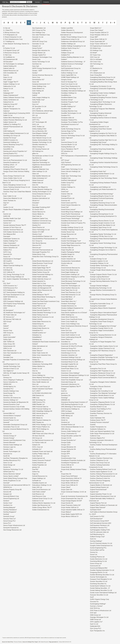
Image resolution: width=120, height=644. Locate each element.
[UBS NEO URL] (5, 2)
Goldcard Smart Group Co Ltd (42, 499)
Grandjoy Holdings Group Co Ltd (72, 227)
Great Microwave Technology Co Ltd (73, 281)
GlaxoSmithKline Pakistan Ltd (42, 236)
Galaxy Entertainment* (11, 95)
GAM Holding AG (9, 131)
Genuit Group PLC (9, 521)
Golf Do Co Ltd (66, 66)
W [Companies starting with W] (94, 23)
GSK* (92, 66)
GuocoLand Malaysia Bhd (99, 568)
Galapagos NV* (8, 93)
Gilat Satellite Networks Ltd (41, 176)
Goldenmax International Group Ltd (73, 41)
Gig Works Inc (37, 158)
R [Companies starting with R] (74, 23)
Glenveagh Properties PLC (41, 252)
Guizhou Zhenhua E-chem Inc (100, 478)
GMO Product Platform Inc (41, 427)
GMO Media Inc (37, 418)
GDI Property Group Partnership (14, 304)
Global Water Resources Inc (42, 322)
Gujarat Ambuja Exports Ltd (99, 487)
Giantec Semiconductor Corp (42, 140)
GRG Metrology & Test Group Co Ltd (73, 407)
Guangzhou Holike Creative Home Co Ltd (104, 346)
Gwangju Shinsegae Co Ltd (99, 617)
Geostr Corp (36, 59)
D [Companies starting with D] (17, 23)
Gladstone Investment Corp (41, 223)
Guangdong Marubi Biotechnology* (102, 194)
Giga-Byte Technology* (40, 160)
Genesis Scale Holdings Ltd (13, 445)
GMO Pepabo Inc (38, 422)
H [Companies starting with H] (33, 23)
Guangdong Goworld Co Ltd (99, 127)
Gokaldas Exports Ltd (39, 483)
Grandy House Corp (68, 232)
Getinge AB (36, 93)
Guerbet (93, 425)
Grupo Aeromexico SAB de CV (71, 478)
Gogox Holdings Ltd (39, 478)
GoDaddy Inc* (37, 449)
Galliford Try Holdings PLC (12, 124)
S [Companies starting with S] (78, 23)
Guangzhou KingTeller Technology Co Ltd (104, 357)
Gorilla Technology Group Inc (71, 129)
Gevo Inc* (36, 104)
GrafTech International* (69, 180)
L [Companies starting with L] (49, 23)
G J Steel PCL (8, 30)
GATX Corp (7, 252)
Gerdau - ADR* (37, 71)
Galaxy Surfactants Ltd (11, 100)
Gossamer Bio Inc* (67, 133)
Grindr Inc (64, 420)
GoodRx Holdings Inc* (68, 106)
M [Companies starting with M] (53, 23)
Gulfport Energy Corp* (97, 537)
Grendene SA (66, 395)
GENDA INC (7, 384)
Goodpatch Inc (66, 104)
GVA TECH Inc (95, 608)
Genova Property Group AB (12, 490)
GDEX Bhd (7, 299)
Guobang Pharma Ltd (97, 557)
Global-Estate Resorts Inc (41, 328)
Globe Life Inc (37, 348)
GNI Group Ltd (37, 438)
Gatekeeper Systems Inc (11, 239)
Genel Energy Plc (9, 393)
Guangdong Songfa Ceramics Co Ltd (102, 223)
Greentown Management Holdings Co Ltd (75, 375)
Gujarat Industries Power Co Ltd (101, 494)
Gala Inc (6, 91)
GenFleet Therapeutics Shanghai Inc (15, 458)
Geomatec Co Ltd (38, 44)
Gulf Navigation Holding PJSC (100, 530)
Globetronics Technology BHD (42, 364)
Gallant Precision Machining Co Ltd (15, 120)
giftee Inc (35, 154)
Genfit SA (6, 456)
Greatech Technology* (68, 304)
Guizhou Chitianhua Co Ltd (99, 460)
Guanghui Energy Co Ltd (98, 259)
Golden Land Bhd (67, 28)
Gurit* (92, 597)
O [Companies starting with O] (61, 23)
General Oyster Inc (10, 418)
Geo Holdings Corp (39, 33)
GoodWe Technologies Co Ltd (71, 113)
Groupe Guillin (66, 443)
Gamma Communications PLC (13, 156)
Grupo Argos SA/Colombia (70, 481)
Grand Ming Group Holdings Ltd (72, 212)
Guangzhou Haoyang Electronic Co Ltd (103, 335)
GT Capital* (94, 71)
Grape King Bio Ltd (67, 250)
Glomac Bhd (36, 373)
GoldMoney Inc (66, 50)
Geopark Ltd (36, 46)
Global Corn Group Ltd (40, 266)
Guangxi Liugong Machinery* (100, 277)
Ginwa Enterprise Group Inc (41, 194)
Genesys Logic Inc (9, 447)
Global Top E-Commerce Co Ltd (43, 317)
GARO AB (7, 216)
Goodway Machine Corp (69, 111)
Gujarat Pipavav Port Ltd (98, 503)
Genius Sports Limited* (11, 476)
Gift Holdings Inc (38, 151)
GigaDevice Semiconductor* (42, 165)
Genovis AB (7, 492)
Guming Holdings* (96, 541)
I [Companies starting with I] (37, 23)
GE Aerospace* (8, 310)
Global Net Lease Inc (39, 299)
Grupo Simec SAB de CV (98, 39)
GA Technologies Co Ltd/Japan (14, 64)
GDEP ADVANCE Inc (10, 297)
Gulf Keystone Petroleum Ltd (100, 525)
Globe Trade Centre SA (40, 353)
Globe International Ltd (40, 346)
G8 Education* (8, 62)
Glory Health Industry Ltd (41, 382)
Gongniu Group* (67, 80)
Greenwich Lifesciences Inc (70, 384)
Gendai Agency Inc (10, 387)
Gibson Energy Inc (38, 147)
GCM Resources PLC (10, 288)
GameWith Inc (8, 149)
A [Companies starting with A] (4, 23)
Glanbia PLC (37, 225)
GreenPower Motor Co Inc (70, 369)
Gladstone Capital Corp (40, 218)
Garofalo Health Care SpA (12, 218)
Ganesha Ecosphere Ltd (11, 162)
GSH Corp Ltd (95, 57)
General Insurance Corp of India (14, 407)
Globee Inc (36, 360)
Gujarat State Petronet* (98, 507)
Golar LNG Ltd (37, 487)
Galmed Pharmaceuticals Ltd (13, 127)
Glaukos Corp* (37, 234)
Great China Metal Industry (70, 270)
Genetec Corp (8, 449)
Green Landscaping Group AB (71, 337)
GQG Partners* (66, 162)
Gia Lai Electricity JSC (40, 131)
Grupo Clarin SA (67, 490)
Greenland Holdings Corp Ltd (71, 357)
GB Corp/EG (7, 261)
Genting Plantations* (10, 510)
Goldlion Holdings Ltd (68, 44)
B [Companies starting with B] (8, 23)
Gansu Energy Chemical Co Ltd (14, 176)
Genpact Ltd (7, 494)
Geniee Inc (7, 467)
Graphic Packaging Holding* (70, 252)
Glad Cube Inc (37, 216)
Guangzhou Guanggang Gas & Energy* (103, 326)
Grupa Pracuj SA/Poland (69, 476)
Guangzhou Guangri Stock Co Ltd (101, 328)
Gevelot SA (36, 102)
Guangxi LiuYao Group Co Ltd (100, 279)
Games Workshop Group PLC (13, 145)
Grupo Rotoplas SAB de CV (99, 35)
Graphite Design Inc (68, 254)
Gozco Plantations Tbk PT (70, 149)
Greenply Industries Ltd (69, 366)
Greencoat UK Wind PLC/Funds (72, 346)
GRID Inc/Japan (66, 411)
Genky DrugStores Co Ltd (12, 481)
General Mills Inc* (9, 413)
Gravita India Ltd (67, 263)
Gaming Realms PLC (10, 154)
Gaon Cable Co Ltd (10, 196)
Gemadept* (7, 355)
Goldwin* (64, 59)
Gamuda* (6, 158)
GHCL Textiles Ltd (38, 127)
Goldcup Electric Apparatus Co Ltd (44, 503)
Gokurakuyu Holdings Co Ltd (42, 485)
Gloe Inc (35, 371)
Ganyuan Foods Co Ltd (11, 189)
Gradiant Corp (66, 178)
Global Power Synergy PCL (41, 308)
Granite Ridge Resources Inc (71, 245)
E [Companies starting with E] (21, 23)
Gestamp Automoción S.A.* (41, 84)
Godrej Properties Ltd (39, 465)
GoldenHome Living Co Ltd (70, 39)
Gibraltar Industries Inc (40, 145)
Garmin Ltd (7, 214)
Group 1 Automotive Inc (69, 434)
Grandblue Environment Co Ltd (71, 221)
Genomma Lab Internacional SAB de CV (17, 485)
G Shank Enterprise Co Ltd (12, 37)
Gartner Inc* (7, 223)
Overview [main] (37, 2)
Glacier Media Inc (38, 214)
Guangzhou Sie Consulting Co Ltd (101, 391)
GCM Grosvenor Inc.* (10, 286)
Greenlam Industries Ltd (69, 355)
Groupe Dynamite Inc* (68, 440)
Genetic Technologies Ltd (12, 451)
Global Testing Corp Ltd (40, 315)
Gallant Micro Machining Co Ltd (14, 118)
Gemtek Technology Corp (12, 366)
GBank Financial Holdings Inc (13, 266)
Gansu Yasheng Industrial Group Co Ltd (17, 187)
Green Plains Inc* (67, 339)
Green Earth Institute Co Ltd (70, 335)
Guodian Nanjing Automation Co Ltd (102, 570)
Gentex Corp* (8, 503)
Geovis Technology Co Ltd (41, 62)
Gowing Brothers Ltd (68, 147)
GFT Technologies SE (40, 122)
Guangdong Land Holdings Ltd (100, 187)
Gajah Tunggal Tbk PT (11, 82)
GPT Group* (65, 160)
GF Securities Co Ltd (39, 106)
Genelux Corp (8, 395)
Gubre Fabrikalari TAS (97, 418)
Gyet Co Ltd (94, 624)
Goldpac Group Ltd (67, 53)
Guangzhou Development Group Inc (102, 319)
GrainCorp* (65, 192)
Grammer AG (66, 201)
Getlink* (35, 95)
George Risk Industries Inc (41, 50)
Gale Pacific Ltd (9, 106)
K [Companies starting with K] (44, 23)
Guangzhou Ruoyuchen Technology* (102, 375)
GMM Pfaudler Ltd (38, 404)
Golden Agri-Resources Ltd (41, 505)
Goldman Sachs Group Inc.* (70, 48)
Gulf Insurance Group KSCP (100, 521)
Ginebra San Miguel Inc (40, 187)
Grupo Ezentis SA (67, 503)
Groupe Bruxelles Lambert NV (71, 436)
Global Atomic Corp (39, 254)
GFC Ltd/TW (36, 109)
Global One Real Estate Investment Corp (46, 301)
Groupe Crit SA (66, 438)
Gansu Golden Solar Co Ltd (13, 178)
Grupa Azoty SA (66, 467)
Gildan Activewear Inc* (40, 178)
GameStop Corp (9, 147)
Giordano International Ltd (41, 198)
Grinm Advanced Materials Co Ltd (72, 427)
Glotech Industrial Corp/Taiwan (42, 389)
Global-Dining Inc (38, 324)
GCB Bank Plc (8, 270)
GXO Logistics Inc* (96, 622)
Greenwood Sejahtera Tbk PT (71, 387)
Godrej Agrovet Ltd (38, 458)
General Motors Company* (12, 416)
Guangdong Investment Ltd (99, 176)
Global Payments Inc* (39, 304)
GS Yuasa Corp (95, 55)
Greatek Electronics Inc (69, 306)
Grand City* (65, 207)
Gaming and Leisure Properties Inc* (15, 151)
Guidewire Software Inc (98, 429)
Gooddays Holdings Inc (69, 93)
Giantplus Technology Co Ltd (42, 142)
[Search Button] (29, 2)
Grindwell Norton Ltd (68, 425)
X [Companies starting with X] (99, 23)
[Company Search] (18, 2)
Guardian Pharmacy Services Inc (101, 413)
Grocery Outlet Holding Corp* (71, 431)
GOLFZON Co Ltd (67, 71)
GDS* (5, 308)
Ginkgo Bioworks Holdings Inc (42, 189)
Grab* (63, 167)
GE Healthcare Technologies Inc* (14, 313)
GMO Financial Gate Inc (40, 407)
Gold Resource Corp (39, 496)
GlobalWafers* (37, 337)
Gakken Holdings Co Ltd (11, 84)
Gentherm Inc (8, 505)
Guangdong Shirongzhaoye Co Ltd (102, 214)
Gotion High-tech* (67, 138)
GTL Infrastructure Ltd (97, 73)
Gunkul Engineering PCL (98, 548)
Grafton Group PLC (68, 183)
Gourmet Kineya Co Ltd (69, 142)
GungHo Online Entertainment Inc (101, 546)
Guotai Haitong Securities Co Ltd (101, 590)
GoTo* (63, 140)
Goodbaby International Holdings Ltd (73, 91)
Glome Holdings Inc (39, 375)
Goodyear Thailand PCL (69, 120)
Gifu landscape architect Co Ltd (43, 156)
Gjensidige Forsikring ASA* (41, 207)
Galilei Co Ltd (8, 115)
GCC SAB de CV (9, 272)
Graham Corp (66, 185)
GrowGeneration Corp (68, 458)
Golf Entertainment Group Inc (71, 68)
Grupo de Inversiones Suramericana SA (74, 496)
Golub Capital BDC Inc (69, 75)
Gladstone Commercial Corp (42, 221)
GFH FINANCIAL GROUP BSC (43, 111)
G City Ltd (7, 28)
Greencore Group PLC (69, 348)
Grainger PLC (66, 196)
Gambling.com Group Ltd (12, 136)
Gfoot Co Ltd (37, 118)
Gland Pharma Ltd (38, 227)
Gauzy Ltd (7, 257)
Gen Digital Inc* (8, 371)
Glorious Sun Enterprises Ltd (42, 380)
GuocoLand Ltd (95, 566)
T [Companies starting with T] (82, 23)
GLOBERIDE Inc (38, 362)
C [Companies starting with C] (12, 23)
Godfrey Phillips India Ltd (41, 454)
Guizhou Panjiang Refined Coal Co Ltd (103, 469)
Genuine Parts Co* (10, 519)
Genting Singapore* (10, 512)
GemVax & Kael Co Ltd (11, 369)
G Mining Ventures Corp (11, 33)
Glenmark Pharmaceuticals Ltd (43, 250)
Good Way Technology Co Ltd (71, 89)
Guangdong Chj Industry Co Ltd (101, 86)
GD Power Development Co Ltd (14, 295)
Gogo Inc (35, 474)
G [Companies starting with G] (29, 23)
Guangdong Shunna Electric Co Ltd (102, 221)
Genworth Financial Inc (11, 528)
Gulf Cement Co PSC (97, 516)
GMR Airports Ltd (38, 431)
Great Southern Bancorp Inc (70, 288)
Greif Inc (64, 391)
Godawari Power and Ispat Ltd (42, 451)
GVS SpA (93, 613)
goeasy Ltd (36, 467)
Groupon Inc (65, 456)
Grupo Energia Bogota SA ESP (71, 501)
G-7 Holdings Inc (9, 41)
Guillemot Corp (95, 436)
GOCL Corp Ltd (37, 447)
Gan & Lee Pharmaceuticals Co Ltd (15, 160)
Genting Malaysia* (9, 507)
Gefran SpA (7, 339)
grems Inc (64, 393)
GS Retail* (94, 53)
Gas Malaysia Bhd (9, 234)
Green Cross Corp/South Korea (72, 319)
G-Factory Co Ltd (9, 48)
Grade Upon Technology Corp (71, 176)
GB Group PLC (8, 263)
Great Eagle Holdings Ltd (70, 272)
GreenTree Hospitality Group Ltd (72, 380)
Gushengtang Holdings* (98, 604)
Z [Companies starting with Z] (107, 23)
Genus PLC (7, 523)
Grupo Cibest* (66, 487)
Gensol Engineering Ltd (11, 499)
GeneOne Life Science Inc (12, 398)
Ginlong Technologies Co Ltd (42, 192)
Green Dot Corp (66, 330)
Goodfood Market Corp (69, 98)
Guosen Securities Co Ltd (99, 581)
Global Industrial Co (39, 281)
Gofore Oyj (36, 472)
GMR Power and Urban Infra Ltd (43, 434)
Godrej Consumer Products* (42, 460)
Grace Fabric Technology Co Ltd (72, 169)
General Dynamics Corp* (12, 404)
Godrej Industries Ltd (39, 463)
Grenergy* (65, 398)
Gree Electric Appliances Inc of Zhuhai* (74, 313)
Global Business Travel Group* (43, 263)
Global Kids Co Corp (39, 283)
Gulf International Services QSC (101, 523)
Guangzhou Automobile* (98, 306)
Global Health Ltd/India (40, 277)
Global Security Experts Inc (41, 310)
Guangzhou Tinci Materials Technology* (103, 393)
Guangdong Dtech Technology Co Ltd (103, 102)
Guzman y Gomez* (96, 606)
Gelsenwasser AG (9, 346)
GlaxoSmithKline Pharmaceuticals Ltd (45, 239)
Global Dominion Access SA (42, 270)
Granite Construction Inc (69, 239)
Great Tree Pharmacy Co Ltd (71, 292)
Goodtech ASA (66, 109)
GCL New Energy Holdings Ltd (13, 277)
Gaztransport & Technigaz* (12, 259)
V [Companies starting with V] (90, 23)
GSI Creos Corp (95, 62)
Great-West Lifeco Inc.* (69, 301)
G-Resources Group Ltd (11, 53)
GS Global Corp (95, 48)
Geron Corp (36, 77)
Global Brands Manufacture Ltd (43, 261)
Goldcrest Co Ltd (38, 501)
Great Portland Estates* (69, 283)
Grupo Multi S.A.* (96, 28)
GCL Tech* (7, 283)
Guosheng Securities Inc (98, 584)
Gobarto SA (36, 445)
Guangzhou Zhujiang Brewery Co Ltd (102, 404)
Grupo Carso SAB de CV (69, 485)
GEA (5, 324)
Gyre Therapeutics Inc (97, 631)
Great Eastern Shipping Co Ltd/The (73, 277)
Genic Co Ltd (8, 463)
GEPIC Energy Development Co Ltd (44, 68)
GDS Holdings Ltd (9, 306)
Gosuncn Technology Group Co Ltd (73, 136)
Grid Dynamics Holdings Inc (70, 409)
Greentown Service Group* (70, 378)
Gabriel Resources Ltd (11, 71)
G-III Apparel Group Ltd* (11, 50)
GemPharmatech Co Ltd (11, 364)
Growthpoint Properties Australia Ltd (73, 460)
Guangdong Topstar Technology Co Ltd (103, 234)
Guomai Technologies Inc (98, 577)
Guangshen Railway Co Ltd (99, 263)
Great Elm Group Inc (68, 279)
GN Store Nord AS (38, 436)
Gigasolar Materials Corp (41, 169)
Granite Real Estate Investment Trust (73, 243)
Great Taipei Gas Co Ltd (69, 290)
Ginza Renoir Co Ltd (39, 196)
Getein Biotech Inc (38, 89)
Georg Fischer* (37, 48)
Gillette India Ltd (38, 183)
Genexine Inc (8, 454)
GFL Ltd (35, 115)
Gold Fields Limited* (39, 492)
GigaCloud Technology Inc (41, 162)
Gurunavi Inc (94, 602)
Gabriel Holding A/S (10, 66)
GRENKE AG (66, 400)
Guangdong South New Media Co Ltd (103, 225)
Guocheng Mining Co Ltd (98, 561)
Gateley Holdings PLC (11, 241)
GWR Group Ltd (95, 619)
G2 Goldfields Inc (9, 57)
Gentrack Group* (9, 516)
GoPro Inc (64, 127)
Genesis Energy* (9, 438)
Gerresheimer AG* (38, 80)
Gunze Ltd (94, 555)
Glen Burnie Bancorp (39, 243)
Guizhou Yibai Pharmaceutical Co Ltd (103, 476)
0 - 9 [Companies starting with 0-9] (113, 23)
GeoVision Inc (37, 64)
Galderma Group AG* (10, 104)
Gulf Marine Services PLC (99, 528)
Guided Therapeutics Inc (98, 427)
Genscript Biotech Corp (11, 496)
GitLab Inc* (36, 201)
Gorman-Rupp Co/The (69, 131)
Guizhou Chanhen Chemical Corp (101, 458)
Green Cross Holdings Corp (70, 324)
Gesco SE (36, 82)
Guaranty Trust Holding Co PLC (101, 409)
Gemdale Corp (8, 357)
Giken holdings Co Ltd (40, 171)
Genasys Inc (7, 378)
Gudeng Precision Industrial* (100, 422)
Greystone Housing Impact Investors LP (74, 402)
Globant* (35, 344)
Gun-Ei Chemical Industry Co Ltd (101, 543)
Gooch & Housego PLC (69, 82)
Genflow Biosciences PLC (12, 460)
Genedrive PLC (8, 389)
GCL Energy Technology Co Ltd (14, 274)
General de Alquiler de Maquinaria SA (16, 402)
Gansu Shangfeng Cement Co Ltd (15, 185)
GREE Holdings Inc (68, 315)
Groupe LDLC (66, 445)
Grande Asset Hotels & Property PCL (73, 223)
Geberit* (6, 326)
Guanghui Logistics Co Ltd (99, 261)
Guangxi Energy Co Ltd (98, 268)
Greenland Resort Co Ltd (69, 362)
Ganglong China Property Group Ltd (15, 169)
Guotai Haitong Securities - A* (100, 588)
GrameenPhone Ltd (68, 198)
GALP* (6, 129)
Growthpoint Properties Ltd (70, 463)
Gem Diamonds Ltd (10, 351)
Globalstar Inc (37, 335)
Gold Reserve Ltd (38, 494)
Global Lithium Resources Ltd (42, 290)
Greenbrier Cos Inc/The (69, 344)
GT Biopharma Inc (96, 68)
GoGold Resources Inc (40, 476)
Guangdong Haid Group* (98, 142)
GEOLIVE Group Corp (40, 41)
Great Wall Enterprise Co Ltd (71, 295)
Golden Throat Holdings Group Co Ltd (74, 37)
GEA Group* (7, 322)
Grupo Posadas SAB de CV (99, 33)
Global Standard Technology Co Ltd (44, 313)
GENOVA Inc (8, 487)
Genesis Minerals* (9, 443)
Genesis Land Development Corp (14, 440)
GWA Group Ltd (95, 615)
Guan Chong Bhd (96, 75)
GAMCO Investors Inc (11, 140)
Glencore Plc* (37, 245)
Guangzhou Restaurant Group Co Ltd (103, 373)
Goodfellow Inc (66, 95)
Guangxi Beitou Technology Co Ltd (102, 266)
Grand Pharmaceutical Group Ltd (72, 216)
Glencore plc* (37, 248)
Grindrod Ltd (65, 422)
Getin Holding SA (38, 91)
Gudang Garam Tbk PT (98, 420)
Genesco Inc (7, 434)
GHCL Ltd (36, 124)
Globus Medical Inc (39, 366)
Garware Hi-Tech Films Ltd (12, 227)
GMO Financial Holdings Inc (42, 409)
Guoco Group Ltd (96, 563)
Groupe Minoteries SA (68, 447)
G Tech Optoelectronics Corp (13, 39)
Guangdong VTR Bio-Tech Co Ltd (101, 236)
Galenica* (7, 111)
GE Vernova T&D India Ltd (12, 319)
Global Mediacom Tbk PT (41, 295)
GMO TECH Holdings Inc (41, 429)
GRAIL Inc (65, 189)
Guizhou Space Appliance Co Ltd (101, 472)
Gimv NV (35, 185)
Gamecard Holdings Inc (11, 142)
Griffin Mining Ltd (67, 416)
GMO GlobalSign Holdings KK (42, 411)
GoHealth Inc (37, 481)
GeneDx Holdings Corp (11, 391)
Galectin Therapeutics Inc (12, 109)
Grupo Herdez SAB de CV (70, 507)
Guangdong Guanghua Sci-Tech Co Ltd (103, 133)
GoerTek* (35, 469)
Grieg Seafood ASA (68, 413)
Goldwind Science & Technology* (72, 64)
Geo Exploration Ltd (39, 28)
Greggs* (64, 389)
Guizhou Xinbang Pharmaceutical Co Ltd (104, 474)
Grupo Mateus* (66, 512)
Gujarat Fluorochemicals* (99, 490)
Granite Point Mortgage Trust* (71, 241)
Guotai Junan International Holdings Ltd (103, 593)
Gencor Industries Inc (10, 382)
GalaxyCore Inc (8, 102)
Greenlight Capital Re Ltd (70, 364)
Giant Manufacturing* (39, 136)
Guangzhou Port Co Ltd (98, 369)
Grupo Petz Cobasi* (97, 30)
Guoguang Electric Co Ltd (99, 572)
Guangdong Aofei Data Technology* (102, 80)
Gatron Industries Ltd (10, 248)
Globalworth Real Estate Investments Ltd (46, 342)
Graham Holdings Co (68, 187)
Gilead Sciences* (38, 180)
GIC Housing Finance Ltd (41, 149)
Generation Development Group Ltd (15, 425)
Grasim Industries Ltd (68, 259)
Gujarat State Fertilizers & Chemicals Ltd (104, 505)
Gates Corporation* (10, 243)
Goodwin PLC (66, 115)
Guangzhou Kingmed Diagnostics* (102, 355)
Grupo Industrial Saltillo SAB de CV (73, 510)
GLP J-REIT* (37, 391)
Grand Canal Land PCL (69, 203)
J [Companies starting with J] (40, 23)
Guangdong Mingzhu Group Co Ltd (102, 196)
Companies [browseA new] (46, 2)
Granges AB (65, 236)
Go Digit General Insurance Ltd (43, 440)
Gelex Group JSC (9, 344)
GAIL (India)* (8, 80)
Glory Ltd (35, 384)
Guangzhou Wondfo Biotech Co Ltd (102, 395)
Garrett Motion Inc (9, 221)
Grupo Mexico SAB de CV (70, 516)
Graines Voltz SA (67, 194)
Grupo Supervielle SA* (98, 41)
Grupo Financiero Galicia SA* (71, 505)
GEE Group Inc (8, 333)
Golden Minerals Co (68, 30)
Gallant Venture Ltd (10, 122)
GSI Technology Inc (97, 64)
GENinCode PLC (9, 472)
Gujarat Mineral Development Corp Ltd (103, 496)
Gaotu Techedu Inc (10, 201)
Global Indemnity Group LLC (42, 279)
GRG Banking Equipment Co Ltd (72, 404)
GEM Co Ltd (7, 348)
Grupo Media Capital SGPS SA (71, 514)
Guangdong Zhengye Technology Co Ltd (104, 248)
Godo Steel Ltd (37, 456)
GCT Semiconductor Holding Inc (14, 292)
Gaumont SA (8, 254)
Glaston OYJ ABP (38, 232)
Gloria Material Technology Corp (43, 378)
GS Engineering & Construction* (101, 46)
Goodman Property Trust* (70, 102)
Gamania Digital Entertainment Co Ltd (16, 133)
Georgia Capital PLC (39, 55)
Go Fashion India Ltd (39, 443)
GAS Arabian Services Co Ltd (13, 232)
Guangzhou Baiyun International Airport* (103, 313)
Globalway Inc (37, 339)
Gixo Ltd (35, 205)
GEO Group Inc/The (39, 30)
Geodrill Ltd (36, 39)
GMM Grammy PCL (39, 402)
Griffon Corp (65, 418)
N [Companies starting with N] (57, 23)
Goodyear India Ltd (67, 118)
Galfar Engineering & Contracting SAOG (17, 113)
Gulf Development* (96, 519)
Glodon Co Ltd (37, 369)
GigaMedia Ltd (37, 167)
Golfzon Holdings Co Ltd (69, 73)
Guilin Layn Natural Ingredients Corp (102, 431)
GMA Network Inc (38, 395)
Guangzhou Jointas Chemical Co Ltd (102, 348)
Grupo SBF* (94, 37)
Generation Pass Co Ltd (11, 427)
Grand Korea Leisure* (68, 210)
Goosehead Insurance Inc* (70, 124)
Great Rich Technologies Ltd (71, 286)
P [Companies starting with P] (65, 23)
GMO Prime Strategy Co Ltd (42, 425)
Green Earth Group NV (69, 333)
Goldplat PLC (66, 55)
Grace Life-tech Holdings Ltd (71, 171)
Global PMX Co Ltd (39, 306)
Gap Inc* (6, 203)
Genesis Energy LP (10, 436)
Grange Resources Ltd (69, 234)
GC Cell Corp (8, 268)
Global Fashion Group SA (41, 272)
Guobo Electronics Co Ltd (99, 559)
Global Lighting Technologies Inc (43, 286)
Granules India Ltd (67, 248)
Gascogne (7, 236)
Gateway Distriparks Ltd (11, 245)
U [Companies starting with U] (86, 23)
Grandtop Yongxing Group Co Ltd (72, 230)
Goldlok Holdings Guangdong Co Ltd (73, 46)
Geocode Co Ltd (38, 37)
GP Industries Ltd (67, 151)
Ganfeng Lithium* (9, 167)
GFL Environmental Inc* (40, 113)
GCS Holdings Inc (9, 290)
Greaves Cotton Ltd (68, 310)
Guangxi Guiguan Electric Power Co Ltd (103, 274)
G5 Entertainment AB (10, 59)
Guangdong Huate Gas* (98, 171)
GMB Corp (36, 398)
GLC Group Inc (37, 241)
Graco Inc (64, 174)
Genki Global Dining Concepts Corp (15, 478)
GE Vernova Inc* (9, 317)
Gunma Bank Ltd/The (97, 550)
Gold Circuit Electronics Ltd (41, 490)
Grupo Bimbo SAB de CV (70, 483)
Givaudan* (36, 203)
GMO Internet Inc (38, 416)
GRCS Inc (64, 266)
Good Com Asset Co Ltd (69, 84)
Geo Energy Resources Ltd (12, 530)
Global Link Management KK (42, 288)
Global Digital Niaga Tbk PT (41, 268)
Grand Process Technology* (70, 218)
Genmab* (6, 483)
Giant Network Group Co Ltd (42, 138)
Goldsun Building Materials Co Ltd (72, 57)
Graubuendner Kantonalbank (71, 261)
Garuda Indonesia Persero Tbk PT (15, 225)
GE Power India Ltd (10, 315)
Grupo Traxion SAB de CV (99, 44)
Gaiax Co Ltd (8, 77)
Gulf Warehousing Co (97, 534)
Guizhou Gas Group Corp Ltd (100, 463)
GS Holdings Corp (96, 50)
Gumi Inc (93, 539)
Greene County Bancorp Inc (70, 351)
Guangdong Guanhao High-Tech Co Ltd (103, 140)
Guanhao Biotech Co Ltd (98, 407)
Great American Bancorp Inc (71, 268)
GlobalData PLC (38, 330)
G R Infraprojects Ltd (10, 35)
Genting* (6, 514)
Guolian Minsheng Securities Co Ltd (102, 575)
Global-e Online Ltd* (39, 326)
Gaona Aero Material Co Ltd (13, 198)
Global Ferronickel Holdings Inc (43, 274)
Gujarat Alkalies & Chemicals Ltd (101, 485)
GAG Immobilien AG (10, 73)
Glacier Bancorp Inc (39, 212)
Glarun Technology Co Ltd (41, 230)
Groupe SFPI (65, 454)
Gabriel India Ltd (9, 68)
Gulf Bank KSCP (96, 510)
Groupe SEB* (66, 451)
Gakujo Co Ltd (8, 89)
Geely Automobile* (9, 337)
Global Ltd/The (37, 292)
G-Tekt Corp (7, 55)
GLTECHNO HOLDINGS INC (42, 393)
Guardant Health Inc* (97, 411)
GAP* (5, 205)
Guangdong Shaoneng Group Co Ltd (102, 203)
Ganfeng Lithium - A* (10, 165)
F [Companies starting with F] (25, 23)
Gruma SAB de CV (67, 465)
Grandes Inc (65, 225)
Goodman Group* (67, 100)
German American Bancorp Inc (43, 75)
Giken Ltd (35, 174)
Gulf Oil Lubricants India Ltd (99, 532)
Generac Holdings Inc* (11, 400)
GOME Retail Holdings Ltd (70, 77)
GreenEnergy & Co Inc (69, 353)
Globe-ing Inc (37, 357)
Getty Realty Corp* (38, 100)
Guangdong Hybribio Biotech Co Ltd (102, 174)
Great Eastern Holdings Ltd (70, 274)
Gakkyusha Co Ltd (9, 86)
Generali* (6, 422)
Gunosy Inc (94, 552)
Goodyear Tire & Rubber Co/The (72, 122)
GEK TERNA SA (9, 342)
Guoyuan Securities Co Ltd (99, 595)
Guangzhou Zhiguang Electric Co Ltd (102, 402)
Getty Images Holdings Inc (41, 98)
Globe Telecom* (38, 351)
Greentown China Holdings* (70, 373)
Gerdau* (35, 73)
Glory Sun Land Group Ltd (41, 387)
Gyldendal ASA (95, 626)
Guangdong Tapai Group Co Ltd (101, 227)
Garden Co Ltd (8, 207)
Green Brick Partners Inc (69, 317)
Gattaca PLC (8, 250)
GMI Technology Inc (39, 400)
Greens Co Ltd (66, 371)
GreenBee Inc (66, 342)
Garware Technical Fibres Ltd (13, 230)
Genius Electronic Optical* (12, 474)
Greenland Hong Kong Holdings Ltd (73, 360)
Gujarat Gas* (94, 492)
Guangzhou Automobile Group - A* (102, 304)
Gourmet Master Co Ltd (69, 145)
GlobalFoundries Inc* (39, 333)
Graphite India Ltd (67, 257)
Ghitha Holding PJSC (39, 129)
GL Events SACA (38, 210)
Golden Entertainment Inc (41, 510)
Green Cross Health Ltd (69, 322)
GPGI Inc (64, 154)
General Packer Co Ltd (11, 420)
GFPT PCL (36, 120)
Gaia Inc (6, 75)
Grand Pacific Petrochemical (71, 214)
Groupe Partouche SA (68, 449)
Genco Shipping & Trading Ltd (13, 380)
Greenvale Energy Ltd (68, 382)
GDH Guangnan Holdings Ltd (13, 301)
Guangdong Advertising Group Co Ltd (103, 77)
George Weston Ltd (39, 53)
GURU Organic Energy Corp (100, 599)
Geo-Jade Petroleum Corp (41, 35)
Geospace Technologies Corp (42, 57)
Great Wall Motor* (67, 299)
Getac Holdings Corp (39, 86)
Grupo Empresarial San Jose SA (72, 499)
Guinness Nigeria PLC (97, 438)
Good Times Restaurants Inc (71, 86)
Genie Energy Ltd (9, 465)
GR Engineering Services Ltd (71, 165)
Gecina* (6, 328)
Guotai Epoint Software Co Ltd (100, 586)
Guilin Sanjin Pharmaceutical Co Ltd (102, 434)
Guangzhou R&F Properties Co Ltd (102, 371)
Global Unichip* (37, 319)
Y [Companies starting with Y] (103, 23)
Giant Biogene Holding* (40, 133)
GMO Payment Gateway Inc (42, 420)
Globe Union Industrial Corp (41, 355)
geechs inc (7, 335)
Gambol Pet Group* (10, 138)
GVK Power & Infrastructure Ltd (101, 611)
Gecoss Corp (8, 330)
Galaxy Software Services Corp (14, 98)
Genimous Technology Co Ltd (13, 469)
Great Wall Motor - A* (68, 297)
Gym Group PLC (96, 628)
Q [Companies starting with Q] (70, 23)
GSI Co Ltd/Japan (96, 59)
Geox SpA (36, 66)
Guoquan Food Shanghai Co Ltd (101, 579)
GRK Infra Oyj (66, 429)
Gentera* (6, 501)
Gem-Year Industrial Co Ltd (12, 353)
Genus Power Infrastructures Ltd (14, 525)
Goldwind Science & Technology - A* (73, 62)
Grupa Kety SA (66, 474)
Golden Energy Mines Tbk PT (42, 507)
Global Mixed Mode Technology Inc (44, 297)
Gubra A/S (94, 416)
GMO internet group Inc (40, 413)
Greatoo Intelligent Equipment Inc (72, 308)
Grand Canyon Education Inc (71, 205)
